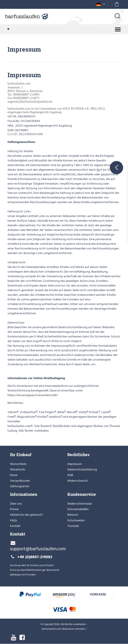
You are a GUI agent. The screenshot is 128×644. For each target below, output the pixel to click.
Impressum (75, 464)
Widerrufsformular (80, 504)
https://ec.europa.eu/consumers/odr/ (33, 395)
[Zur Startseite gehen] (8, 29)
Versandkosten (20, 481)
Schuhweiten (76, 520)
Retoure (73, 515)
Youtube (73, 526)
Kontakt (15, 526)
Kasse (14, 475)
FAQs (14, 520)
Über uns (16, 504)
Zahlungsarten (20, 486)
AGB (70, 475)
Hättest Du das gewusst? (26, 515)
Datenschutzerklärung (82, 469)
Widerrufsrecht (78, 481)
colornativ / (80, 629)
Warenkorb (17, 469)
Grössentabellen (78, 509)
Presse (14, 509)
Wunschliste (18, 464)
